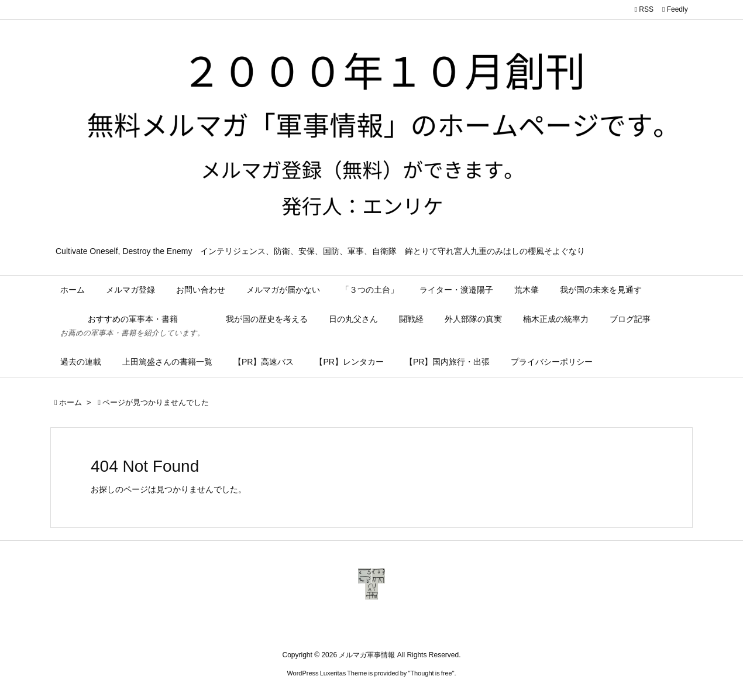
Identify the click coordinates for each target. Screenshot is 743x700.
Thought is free (431, 673)
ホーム (70, 402)
